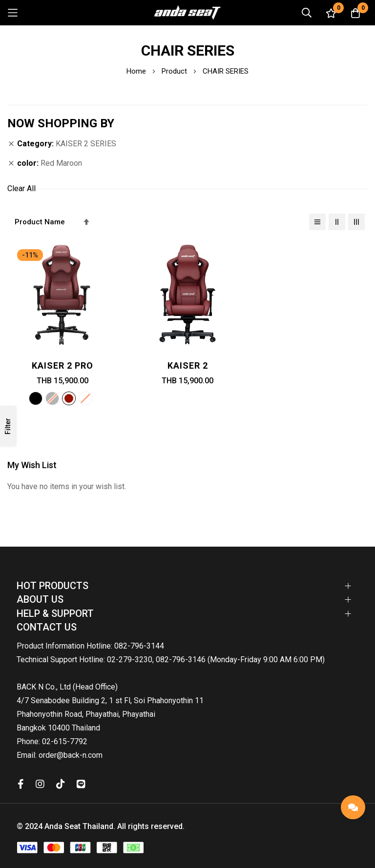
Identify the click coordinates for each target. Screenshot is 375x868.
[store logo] (187, 13)
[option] (36, 398)
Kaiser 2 (188, 365)
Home (137, 71)
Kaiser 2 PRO (62, 365)
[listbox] (62, 400)
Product (175, 71)
